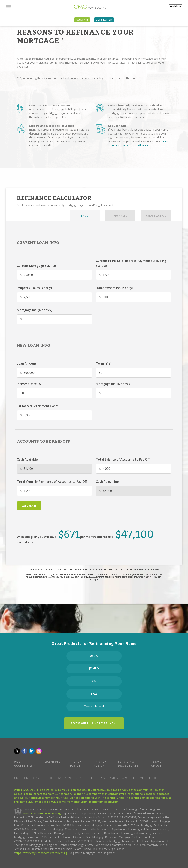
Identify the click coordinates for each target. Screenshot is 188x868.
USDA (94, 656)
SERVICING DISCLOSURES (128, 764)
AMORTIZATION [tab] (156, 216)
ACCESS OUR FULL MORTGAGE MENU (94, 723)
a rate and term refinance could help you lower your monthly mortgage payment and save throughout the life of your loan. (58, 113)
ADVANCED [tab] (121, 216)
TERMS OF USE (156, 764)
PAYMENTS (82, 20)
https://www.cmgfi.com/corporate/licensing (41, 853)
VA (94, 681)
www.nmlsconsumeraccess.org (42, 813)
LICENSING (53, 762)
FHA (94, 694)
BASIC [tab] (85, 216)
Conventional (94, 706)
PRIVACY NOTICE (75, 764)
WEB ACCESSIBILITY (25, 764)
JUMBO (94, 669)
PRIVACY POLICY (100, 764)
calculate (29, 506)
